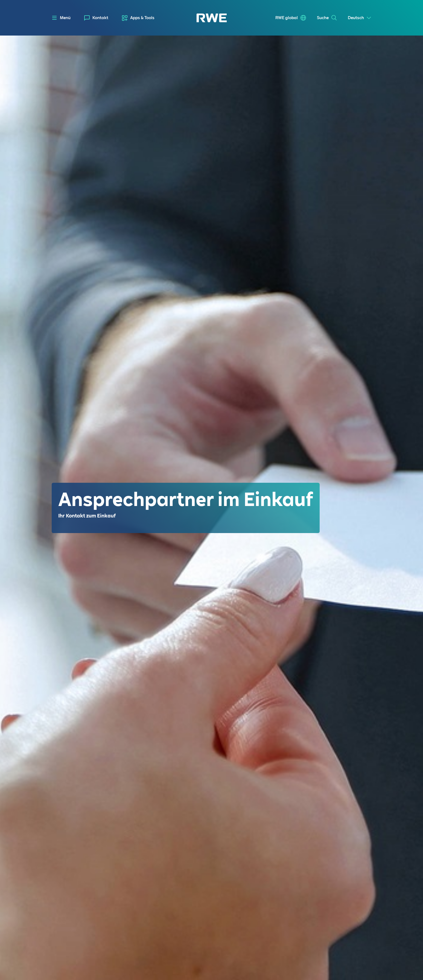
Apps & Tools (142, 18)
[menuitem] (96, 18)
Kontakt (100, 18)
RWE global (287, 18)
